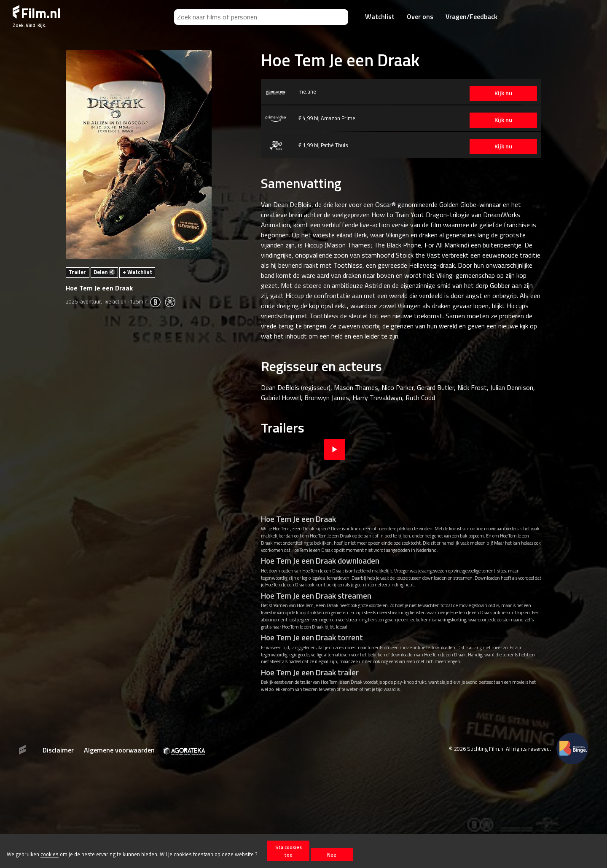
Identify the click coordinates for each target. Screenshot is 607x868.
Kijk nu (501, 93)
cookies (50, 855)
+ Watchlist (137, 272)
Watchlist (380, 16)
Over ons (420, 16)
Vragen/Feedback (471, 16)
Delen (104, 272)
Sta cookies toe (289, 851)
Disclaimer (58, 750)
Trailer (77, 272)
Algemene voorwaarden (119, 750)
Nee (332, 855)
